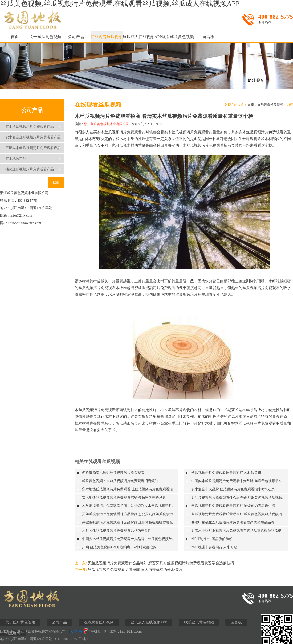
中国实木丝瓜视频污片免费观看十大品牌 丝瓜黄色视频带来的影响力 (239, 481)
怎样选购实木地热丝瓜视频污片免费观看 (113, 473)
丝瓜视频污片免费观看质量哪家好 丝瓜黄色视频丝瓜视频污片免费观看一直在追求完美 (239, 514)
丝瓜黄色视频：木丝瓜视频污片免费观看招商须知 (120, 481)
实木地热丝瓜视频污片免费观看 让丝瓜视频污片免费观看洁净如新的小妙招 (130, 489)
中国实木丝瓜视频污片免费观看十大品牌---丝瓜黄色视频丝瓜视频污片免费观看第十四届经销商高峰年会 (130, 539)
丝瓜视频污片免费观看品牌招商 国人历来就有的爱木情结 (135, 570)
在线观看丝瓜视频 (107, 37)
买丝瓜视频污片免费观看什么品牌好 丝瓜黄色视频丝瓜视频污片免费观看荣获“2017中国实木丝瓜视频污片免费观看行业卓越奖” (239, 497)
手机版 (96, 631)
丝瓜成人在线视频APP (142, 37)
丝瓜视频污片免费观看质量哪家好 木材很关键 (226, 473)
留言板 (208, 37)
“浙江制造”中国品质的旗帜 (212, 539)
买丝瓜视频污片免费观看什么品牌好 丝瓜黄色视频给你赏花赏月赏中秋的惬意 (130, 522)
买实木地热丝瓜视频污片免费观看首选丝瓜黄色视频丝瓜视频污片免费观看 (239, 531)
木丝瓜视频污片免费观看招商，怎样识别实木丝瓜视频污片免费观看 (130, 506)
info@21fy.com (131, 631)
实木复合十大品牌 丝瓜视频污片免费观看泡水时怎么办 (233, 489)
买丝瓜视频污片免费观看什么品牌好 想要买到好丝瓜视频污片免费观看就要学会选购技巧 (130, 514)
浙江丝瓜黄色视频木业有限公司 (107, 124)
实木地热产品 (16, 159)
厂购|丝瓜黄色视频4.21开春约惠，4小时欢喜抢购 (119, 547)
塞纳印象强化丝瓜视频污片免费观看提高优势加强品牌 (233, 522)
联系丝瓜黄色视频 (178, 37)
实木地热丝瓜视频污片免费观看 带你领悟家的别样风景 (124, 497)
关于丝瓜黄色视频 (45, 37)
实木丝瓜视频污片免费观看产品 (30, 127)
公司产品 (76, 37)
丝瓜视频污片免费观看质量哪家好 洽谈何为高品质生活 (233, 506)
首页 (15, 37)
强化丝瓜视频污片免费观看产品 (30, 169)
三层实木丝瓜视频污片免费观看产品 (33, 148)
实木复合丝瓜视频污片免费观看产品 (33, 137)
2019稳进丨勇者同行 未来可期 (214, 547)
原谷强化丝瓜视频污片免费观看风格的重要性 (117, 531)
